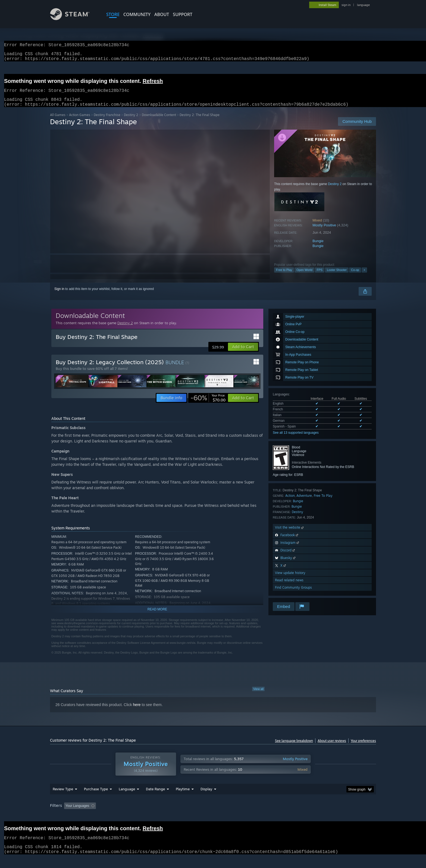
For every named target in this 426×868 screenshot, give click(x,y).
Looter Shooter (337, 276)
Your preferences (363, 747)
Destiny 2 (131, 121)
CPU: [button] (287, 816)
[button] (243, 353)
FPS (320, 276)
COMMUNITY (137, 14)
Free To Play (323, 502)
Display (206, 799)
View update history (290, 579)
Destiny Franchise (107, 121)
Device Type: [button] (329, 816)
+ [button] (364, 276)
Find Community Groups (293, 594)
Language (127, 799)
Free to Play (284, 276)
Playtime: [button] (174, 816)
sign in (346, 5)
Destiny (297, 518)
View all (258, 695)
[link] (208, 404)
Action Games (80, 121)
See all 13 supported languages (296, 439)
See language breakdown (294, 747)
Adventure (304, 502)
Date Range (155, 799)
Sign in (59, 295)
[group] (213, 817)
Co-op (355, 276)
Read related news (289, 587)
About (162, 14)
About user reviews (332, 747)
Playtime (183, 799)
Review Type (63, 799)
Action (290, 502)
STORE (113, 14)
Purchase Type (96, 799)
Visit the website (290, 534)
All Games (58, 121)
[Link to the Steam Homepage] (74, 19)
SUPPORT (183, 14)
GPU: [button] (305, 816)
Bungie (318, 247)
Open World (304, 276)
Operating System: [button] (259, 816)
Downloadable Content (159, 121)
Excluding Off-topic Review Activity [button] (132, 816)
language (363, 5)
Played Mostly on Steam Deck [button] (213, 816)
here (137, 711)
